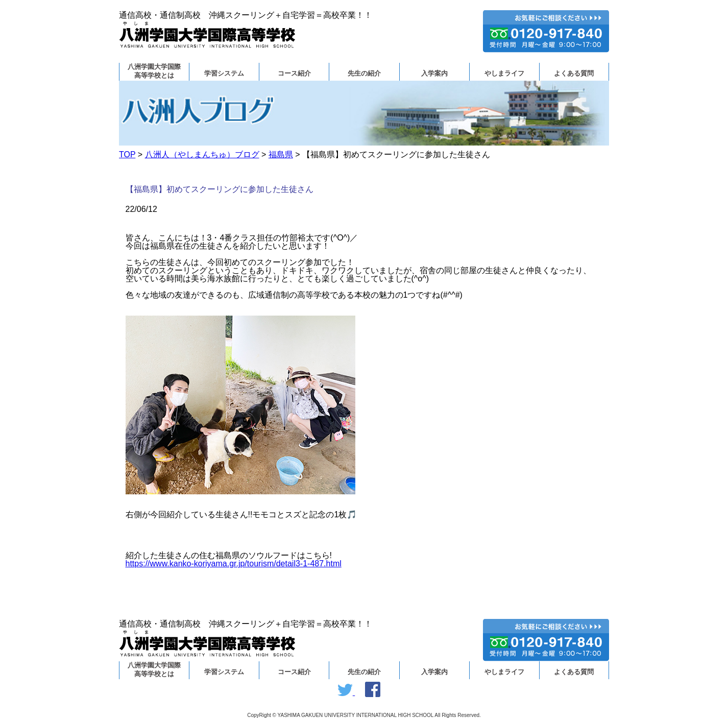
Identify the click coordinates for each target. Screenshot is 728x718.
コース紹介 (294, 74)
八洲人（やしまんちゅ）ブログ (202, 154)
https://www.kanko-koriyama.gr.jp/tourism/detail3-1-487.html (234, 564)
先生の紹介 (364, 74)
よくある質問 (574, 74)
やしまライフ (504, 74)
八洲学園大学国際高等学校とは (154, 71)
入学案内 (434, 74)
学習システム (224, 74)
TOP (127, 154)
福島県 (281, 154)
